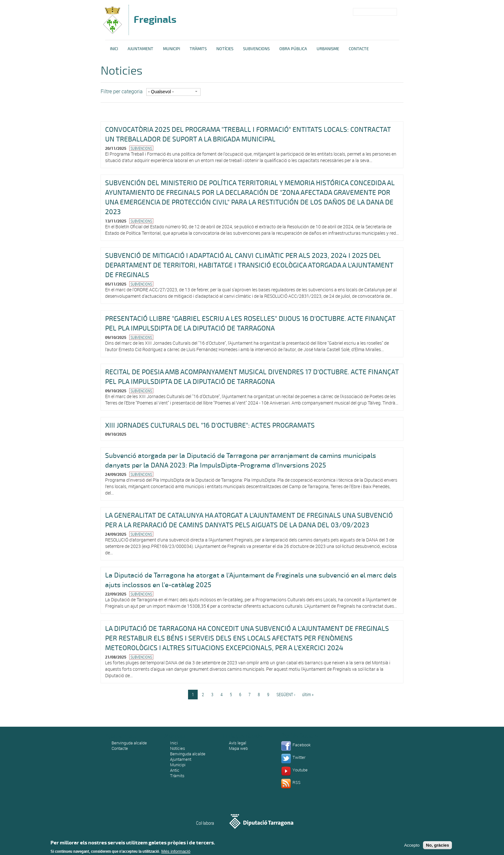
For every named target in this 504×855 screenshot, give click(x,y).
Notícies (225, 49)
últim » (308, 694)
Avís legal (238, 743)
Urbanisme (328, 49)
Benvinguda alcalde (129, 743)
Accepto (412, 846)
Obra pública (293, 49)
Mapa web (238, 748)
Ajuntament (140, 49)
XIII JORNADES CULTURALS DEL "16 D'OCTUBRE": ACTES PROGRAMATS (210, 425)
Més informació (176, 852)
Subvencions (256, 49)
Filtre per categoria (122, 91)
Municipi (171, 49)
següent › (286, 694)
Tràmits (198, 49)
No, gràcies (437, 846)
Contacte (359, 49)
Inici (114, 49)
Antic (175, 770)
